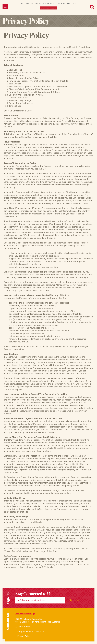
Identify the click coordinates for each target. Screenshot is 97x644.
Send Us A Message (25, 614)
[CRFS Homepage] (48, 6)
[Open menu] (5, 7)
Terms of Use (24, 627)
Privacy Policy (24, 636)
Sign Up (74, 600)
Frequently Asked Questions (31, 631)
